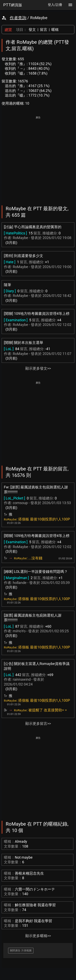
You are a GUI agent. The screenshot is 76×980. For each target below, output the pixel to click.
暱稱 (55, 30)
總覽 (8, 30)
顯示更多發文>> (38, 368)
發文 (32, 30)
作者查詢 (18, 18)
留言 (44, 30)
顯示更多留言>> (38, 724)
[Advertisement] (38, 158)
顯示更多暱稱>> (38, 936)
